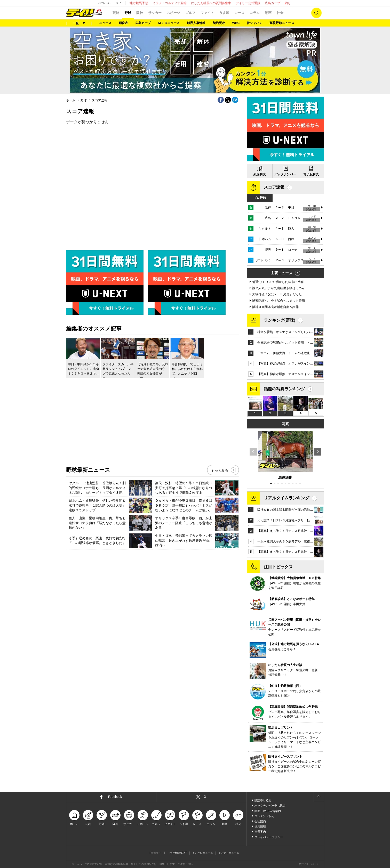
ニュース (105, 23)
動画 (268, 13)
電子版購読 (311, 174)
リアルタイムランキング (286, 498)
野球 (128, 13)
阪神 (140, 13)
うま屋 (224, 13)
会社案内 (260, 821)
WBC (236, 23)
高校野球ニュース (282, 23)
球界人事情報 (196, 23)
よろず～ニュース (229, 853)
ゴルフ (190, 13)
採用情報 (260, 826)
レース (239, 13)
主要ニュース (282, 273)
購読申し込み (263, 800)
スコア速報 (274, 187)
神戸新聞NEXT (178, 853)
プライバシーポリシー (269, 837)
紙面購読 (260, 174)
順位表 (123, 23)
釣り (288, 3)
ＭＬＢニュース (169, 23)
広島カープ (273, 3)
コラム (255, 13)
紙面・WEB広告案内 (268, 811)
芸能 (116, 13)
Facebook (115, 797)
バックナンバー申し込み (270, 806)
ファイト (207, 13)
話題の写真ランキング (284, 389)
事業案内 (260, 832)
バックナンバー (285, 174)
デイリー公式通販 (248, 3)
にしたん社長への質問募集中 (211, 3)
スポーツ (173, 13)
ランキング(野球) (280, 320)
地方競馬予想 (139, 3)
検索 (316, 13)
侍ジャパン (254, 23)
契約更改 (219, 23)
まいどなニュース (203, 853)
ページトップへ (319, 797)
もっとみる (220, 470)
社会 (280, 13)
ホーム (71, 100)
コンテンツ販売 (264, 816)
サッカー (155, 13)
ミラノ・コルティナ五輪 (170, 3)
